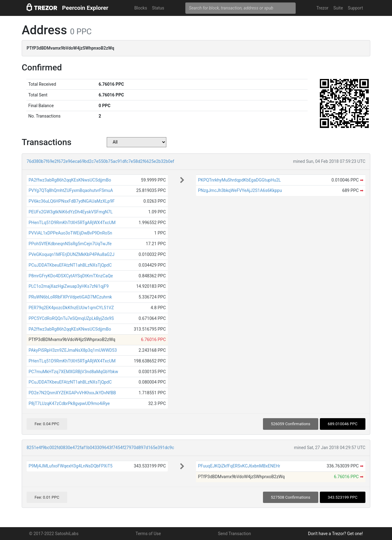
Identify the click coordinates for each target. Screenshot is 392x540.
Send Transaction (235, 534)
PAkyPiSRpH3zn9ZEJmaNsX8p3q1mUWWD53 (73, 350)
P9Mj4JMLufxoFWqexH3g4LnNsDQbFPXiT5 (70, 466)
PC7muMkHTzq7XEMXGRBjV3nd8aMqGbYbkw (73, 372)
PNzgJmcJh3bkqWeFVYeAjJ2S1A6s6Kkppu (240, 190)
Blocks (141, 8)
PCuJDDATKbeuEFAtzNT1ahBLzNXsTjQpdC (70, 265)
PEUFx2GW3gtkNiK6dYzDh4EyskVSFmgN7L (70, 212)
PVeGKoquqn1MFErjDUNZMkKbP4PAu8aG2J (71, 254)
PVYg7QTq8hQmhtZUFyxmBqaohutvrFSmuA (71, 190)
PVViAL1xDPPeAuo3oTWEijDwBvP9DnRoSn (70, 233)
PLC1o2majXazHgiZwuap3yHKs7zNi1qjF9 (68, 286)
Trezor (322, 8)
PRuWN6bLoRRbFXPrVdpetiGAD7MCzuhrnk (70, 297)
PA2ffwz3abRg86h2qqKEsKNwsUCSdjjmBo (70, 180)
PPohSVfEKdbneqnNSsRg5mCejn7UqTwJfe (70, 244)
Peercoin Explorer (85, 8)
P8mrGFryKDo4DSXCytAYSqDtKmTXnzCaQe (71, 276)
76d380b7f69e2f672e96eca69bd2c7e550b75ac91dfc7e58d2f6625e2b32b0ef (100, 161)
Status (158, 8)
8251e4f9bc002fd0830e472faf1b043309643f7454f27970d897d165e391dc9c (100, 448)
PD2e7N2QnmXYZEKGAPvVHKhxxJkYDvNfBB (72, 393)
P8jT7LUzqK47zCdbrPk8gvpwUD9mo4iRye (69, 403)
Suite (338, 8)
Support (355, 8)
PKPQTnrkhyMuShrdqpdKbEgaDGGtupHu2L (239, 180)
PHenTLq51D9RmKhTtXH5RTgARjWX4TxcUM (72, 223)
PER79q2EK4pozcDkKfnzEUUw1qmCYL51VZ (71, 308)
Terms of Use (148, 534)
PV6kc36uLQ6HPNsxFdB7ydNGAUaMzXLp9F (72, 201)
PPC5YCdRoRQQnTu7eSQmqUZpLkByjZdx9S (71, 318)
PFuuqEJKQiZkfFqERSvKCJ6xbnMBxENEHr (239, 466)
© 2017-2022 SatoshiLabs (54, 534)
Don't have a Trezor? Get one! (335, 534)
